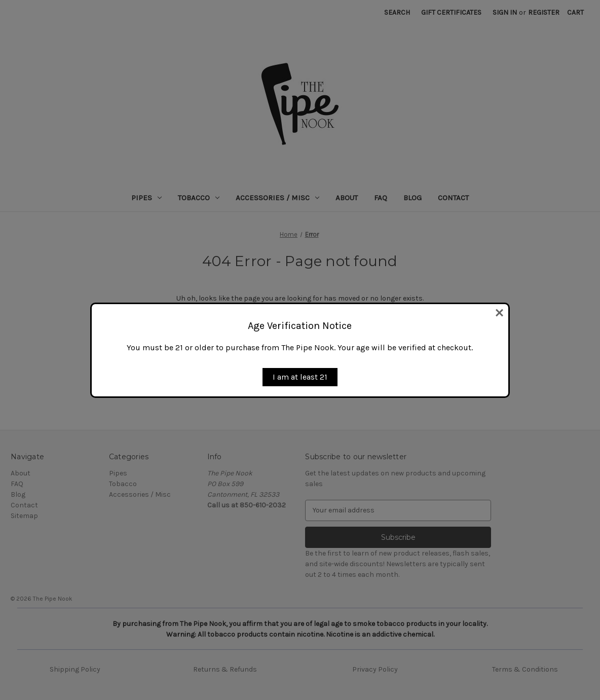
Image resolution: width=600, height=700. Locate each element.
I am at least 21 (300, 377)
